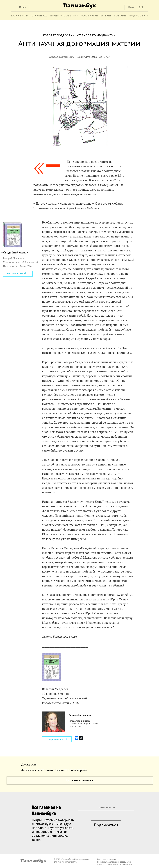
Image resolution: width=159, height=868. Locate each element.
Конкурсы (20, 16)
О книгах (39, 16)
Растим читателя (96, 16)
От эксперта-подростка (97, 36)
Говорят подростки (131, 16)
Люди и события (64, 16)
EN (141, 7)
